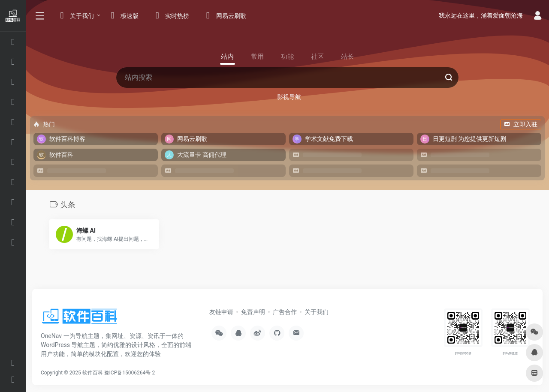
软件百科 (93, 373)
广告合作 (285, 312)
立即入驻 (521, 124)
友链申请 (221, 312)
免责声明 (253, 312)
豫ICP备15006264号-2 (130, 373)
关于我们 (317, 312)
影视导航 (289, 97)
